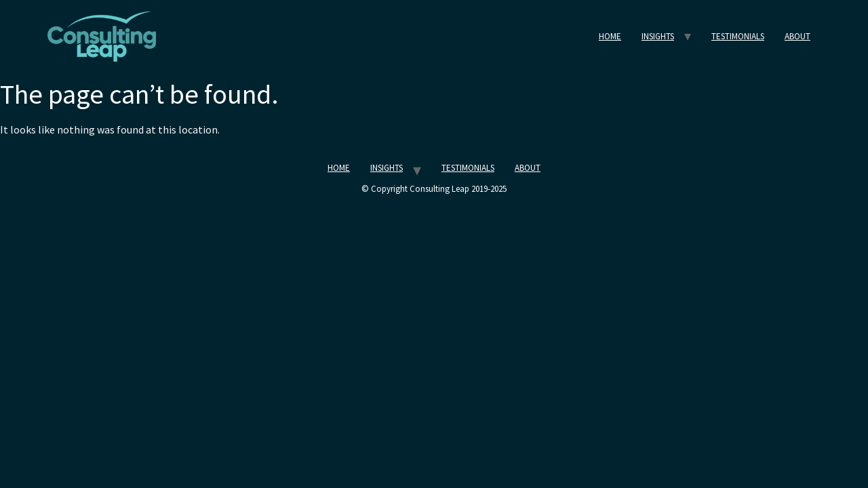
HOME (610, 36)
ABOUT (797, 36)
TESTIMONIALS (738, 36)
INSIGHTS (658, 36)
